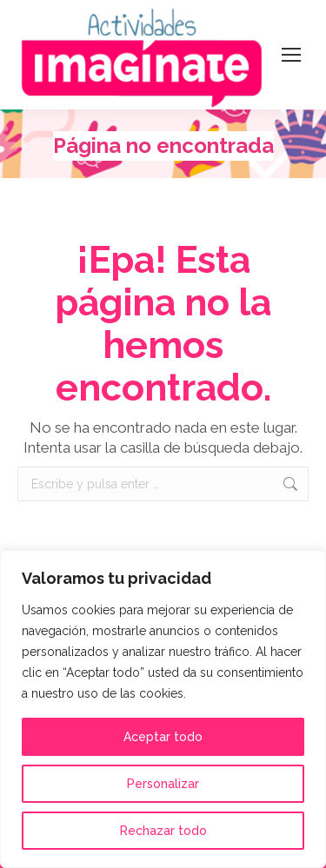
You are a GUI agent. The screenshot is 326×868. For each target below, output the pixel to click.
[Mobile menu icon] (291, 55)
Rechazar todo (163, 831)
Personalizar (163, 784)
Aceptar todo (163, 737)
